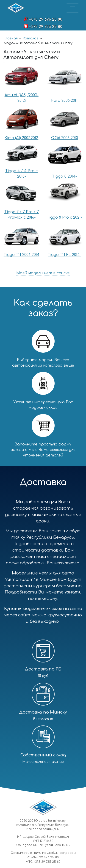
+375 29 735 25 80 (46, 27)
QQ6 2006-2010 (65, 138)
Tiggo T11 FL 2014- (64, 255)
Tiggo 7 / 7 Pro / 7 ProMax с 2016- (22, 215)
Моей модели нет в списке (43, 273)
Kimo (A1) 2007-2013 (21, 138)
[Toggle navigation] (72, 8)
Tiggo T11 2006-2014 (22, 255)
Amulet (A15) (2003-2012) (22, 98)
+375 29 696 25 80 (46, 19)
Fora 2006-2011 (64, 101)
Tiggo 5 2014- (64, 176)
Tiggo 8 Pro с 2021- (64, 217)
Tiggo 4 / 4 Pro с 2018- (21, 174)
